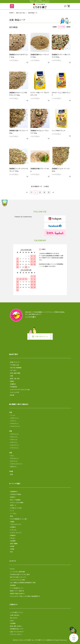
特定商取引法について (17, 629)
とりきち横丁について (17, 613)
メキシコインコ (14, 448)
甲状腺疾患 (14, 387)
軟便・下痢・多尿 (15, 379)
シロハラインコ (14, 445)
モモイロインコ (14, 458)
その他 (11, 471)
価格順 (68, 27)
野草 (12, 516)
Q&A (12, 621)
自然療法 (13, 527)
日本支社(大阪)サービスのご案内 (20, 574)
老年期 (12, 549)
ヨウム (12, 456)
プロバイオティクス (16, 524)
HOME (11, 13)
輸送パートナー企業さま (17, 591)
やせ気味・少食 (15, 365)
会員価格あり (14, 492)
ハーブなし (13, 514)
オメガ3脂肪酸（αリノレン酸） (19, 519)
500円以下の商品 (16, 494)
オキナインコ (14, 442)
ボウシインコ (14, 461)
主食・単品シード (33, 13)
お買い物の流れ (15, 615)
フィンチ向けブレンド (59, 131)
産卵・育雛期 (14, 544)
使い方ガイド (14, 618)
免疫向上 (13, 497)
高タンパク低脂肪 (15, 500)
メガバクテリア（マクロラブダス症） (20, 390)
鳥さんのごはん (21, 13)
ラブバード (13, 421)
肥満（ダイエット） (15, 362)
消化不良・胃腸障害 (16, 368)
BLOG (12, 569)
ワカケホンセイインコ (16, 464)
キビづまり (13, 370)
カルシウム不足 (15, 392)
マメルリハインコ (15, 426)
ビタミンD (13, 530)
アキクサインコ (14, 424)
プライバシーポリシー (16, 634)
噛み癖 (12, 395)
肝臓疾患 (13, 384)
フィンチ (13, 415)
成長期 (12, 546)
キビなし (13, 538)
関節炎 (12, 381)
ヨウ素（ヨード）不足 (16, 508)
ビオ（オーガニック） (16, 533)
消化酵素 (13, 541)
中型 (10, 431)
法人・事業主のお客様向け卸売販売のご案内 (23, 583)
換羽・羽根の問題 (15, 373)
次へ (53, 192)
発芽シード (13, 505)
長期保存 (13, 535)
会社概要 (13, 623)
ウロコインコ (14, 440)
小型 (10, 412)
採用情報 (13, 585)
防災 (12, 552)
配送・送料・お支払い (16, 626)
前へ (27, 192)
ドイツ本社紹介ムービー (17, 588)
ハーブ (12, 511)
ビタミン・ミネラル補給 (17, 503)
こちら (41, 266)
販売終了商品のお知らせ (17, 594)
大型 (10, 453)
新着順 (55, 27)
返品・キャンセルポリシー (17, 632)
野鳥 (12, 474)
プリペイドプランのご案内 (18, 580)
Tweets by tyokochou (24, 217)
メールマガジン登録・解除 (18, 572)
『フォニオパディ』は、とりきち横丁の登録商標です (25, 596)
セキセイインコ (14, 418)
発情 (12, 376)
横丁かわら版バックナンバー (18, 577)
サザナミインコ (14, 434)
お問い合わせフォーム (40, 337)
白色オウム (13, 467)
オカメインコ (14, 437)
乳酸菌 (12, 522)
